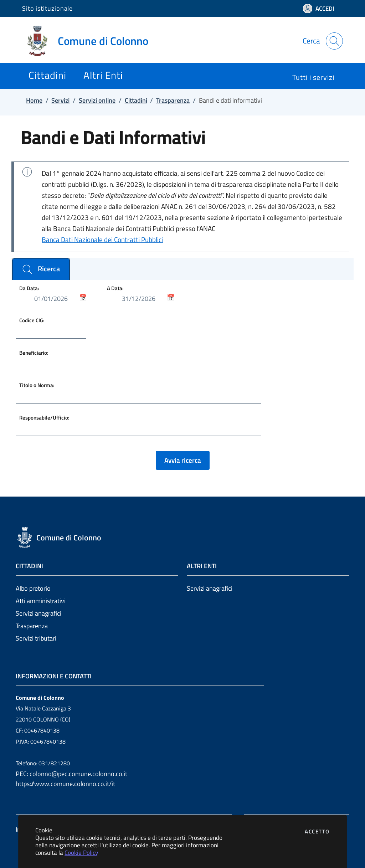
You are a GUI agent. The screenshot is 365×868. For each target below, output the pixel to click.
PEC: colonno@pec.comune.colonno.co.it (71, 774)
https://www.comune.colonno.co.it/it (65, 784)
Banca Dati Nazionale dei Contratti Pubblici (102, 240)
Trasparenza (32, 626)
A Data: (115, 288)
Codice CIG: (32, 320)
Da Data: (29, 288)
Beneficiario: (34, 353)
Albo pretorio (33, 588)
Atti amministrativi (41, 601)
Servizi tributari (36, 638)
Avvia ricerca (183, 460)
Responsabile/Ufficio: (44, 418)
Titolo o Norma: (37, 385)
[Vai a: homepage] (89, 41)
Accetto (317, 831)
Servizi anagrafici (38, 613)
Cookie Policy (81, 852)
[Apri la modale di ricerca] (334, 41)
